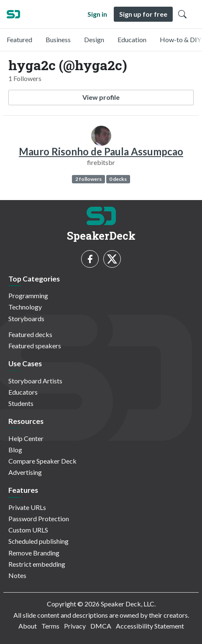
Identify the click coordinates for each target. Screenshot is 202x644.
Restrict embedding (37, 564)
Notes (17, 575)
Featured (19, 39)
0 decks (118, 179)
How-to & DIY (180, 39)
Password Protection (39, 518)
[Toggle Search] (182, 14)
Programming (28, 295)
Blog (15, 450)
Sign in (97, 14)
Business (58, 39)
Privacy (75, 626)
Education (132, 39)
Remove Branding (34, 553)
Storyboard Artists (35, 381)
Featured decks (30, 334)
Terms (50, 626)
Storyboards (26, 318)
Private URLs (27, 507)
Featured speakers (35, 346)
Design (94, 39)
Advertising (25, 472)
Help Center (26, 438)
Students (21, 403)
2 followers (88, 179)
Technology (25, 307)
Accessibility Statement (150, 626)
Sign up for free (143, 14)
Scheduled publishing (38, 541)
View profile (101, 97)
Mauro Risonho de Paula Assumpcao (101, 151)
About (28, 626)
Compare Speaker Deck (42, 461)
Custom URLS (28, 530)
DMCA (101, 626)
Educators (23, 392)
